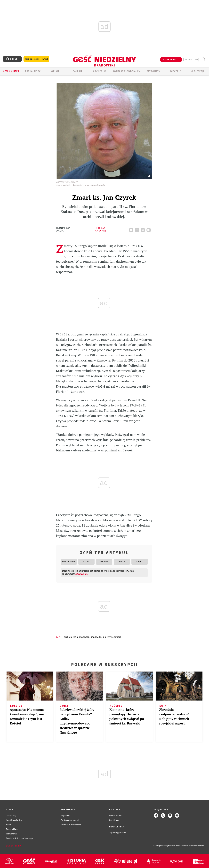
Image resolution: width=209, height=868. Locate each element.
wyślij (149, 229)
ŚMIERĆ (118, 637)
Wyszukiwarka (203, 59)
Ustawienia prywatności (71, 825)
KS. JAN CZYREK (106, 637)
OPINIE (55, 71)
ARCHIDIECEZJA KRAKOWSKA (77, 637)
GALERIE (78, 71)
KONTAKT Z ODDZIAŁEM (127, 71)
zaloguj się (191, 60)
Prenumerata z (36, 59)
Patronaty (153, 71)
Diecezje (176, 71)
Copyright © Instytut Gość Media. (167, 846)
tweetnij (144, 229)
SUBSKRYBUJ (171, 60)
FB (138, 229)
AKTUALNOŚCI (33, 71)
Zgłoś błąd (14, 846)
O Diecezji (198, 71)
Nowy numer (11, 71)
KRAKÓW (94, 637)
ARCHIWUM (100, 71)
